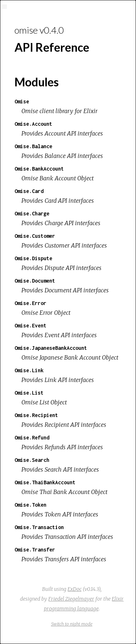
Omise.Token (30, 505)
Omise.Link (29, 370)
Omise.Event (30, 325)
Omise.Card (29, 191)
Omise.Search (32, 460)
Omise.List (29, 393)
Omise (22, 101)
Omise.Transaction (39, 527)
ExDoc (75, 589)
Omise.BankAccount (39, 169)
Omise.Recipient (36, 415)
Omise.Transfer (35, 549)
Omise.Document (35, 281)
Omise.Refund (32, 437)
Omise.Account (33, 124)
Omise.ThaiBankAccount (45, 482)
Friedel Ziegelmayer (71, 599)
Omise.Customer (35, 236)
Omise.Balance (33, 146)
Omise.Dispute (33, 258)
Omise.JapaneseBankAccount (51, 348)
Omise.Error (30, 303)
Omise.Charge (32, 213)
